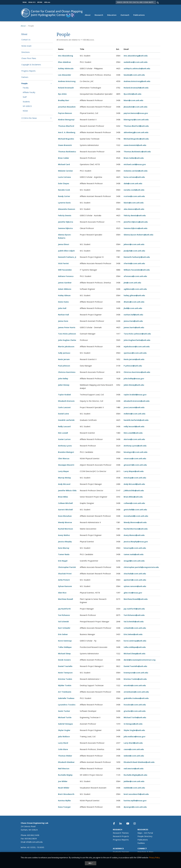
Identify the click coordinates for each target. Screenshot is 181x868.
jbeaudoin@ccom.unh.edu (135, 107)
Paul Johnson (64, 366)
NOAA (25, 111)
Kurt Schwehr (64, 628)
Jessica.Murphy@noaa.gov (136, 542)
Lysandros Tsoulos (67, 705)
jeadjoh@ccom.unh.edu (134, 251)
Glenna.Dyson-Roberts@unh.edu (138, 235)
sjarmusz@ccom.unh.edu (135, 353)
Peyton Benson (65, 113)
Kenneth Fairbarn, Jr (67, 257)
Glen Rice (62, 593)
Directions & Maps (145, 852)
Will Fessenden (65, 270)
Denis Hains (63, 302)
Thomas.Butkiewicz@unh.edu (137, 152)
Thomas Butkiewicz (67, 152)
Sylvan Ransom (65, 586)
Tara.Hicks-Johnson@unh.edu (137, 334)
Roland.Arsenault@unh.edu (136, 88)
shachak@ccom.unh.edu (135, 574)
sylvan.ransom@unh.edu (135, 586)
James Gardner (65, 283)
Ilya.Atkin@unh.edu (132, 94)
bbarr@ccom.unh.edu (133, 100)
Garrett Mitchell (65, 510)
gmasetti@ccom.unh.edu (135, 465)
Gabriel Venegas (65, 724)
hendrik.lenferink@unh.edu (136, 420)
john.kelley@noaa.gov (134, 379)
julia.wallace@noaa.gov (134, 737)
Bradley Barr (64, 100)
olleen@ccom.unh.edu (135, 503)
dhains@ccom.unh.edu (134, 302)
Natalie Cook (64, 190)
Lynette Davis (64, 203)
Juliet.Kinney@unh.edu (134, 385)
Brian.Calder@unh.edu (134, 158)
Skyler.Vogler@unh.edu (134, 730)
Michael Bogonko (66, 139)
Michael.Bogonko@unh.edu (136, 139)
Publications (139, 15)
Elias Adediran (64, 62)
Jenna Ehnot (64, 244)
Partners (25, 77)
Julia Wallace (64, 737)
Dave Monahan (65, 516)
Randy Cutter (64, 196)
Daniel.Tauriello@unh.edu (135, 666)
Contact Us (26, 40)
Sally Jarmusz (64, 353)
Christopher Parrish (67, 567)
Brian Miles (63, 497)
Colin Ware (63, 749)
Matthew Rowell (65, 599)
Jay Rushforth (64, 609)
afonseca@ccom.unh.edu (135, 276)
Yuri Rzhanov (64, 615)
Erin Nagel (63, 561)
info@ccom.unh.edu (34, 842)
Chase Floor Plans (29, 58)
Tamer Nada (64, 554)
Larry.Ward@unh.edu (133, 743)
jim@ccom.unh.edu (132, 283)
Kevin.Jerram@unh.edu (134, 359)
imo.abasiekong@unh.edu (136, 56)
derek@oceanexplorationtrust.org (140, 660)
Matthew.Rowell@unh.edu (136, 599)
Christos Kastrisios (67, 372)
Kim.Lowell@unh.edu (133, 433)
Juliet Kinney (64, 385)
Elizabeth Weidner (66, 762)
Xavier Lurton (64, 439)
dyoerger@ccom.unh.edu (135, 807)
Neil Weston (64, 769)
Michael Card (64, 164)
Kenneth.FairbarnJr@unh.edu (137, 257)
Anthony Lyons (65, 446)
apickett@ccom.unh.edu (135, 580)
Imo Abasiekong (66, 56)
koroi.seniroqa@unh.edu (135, 641)
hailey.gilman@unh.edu (134, 295)
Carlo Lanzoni (64, 407)
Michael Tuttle (65, 717)
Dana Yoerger (64, 807)
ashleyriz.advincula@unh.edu (137, 68)
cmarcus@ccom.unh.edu (135, 458)
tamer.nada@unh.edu (134, 554)
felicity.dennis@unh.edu (135, 215)
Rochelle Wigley (65, 775)
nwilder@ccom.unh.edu (134, 788)
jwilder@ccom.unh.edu (134, 781)
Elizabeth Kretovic (66, 401)
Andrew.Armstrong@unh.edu (137, 81)
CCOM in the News (29, 118)
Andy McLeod (64, 484)
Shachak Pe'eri (65, 574)
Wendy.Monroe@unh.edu (135, 522)
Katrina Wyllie (64, 801)
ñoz (68, 535)
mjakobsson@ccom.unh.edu (137, 347)
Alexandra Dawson (67, 209)
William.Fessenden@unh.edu (137, 270)
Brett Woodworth (66, 794)
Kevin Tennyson (65, 673)
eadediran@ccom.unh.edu (136, 62)
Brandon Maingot (66, 452)
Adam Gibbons (65, 289)
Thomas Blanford (66, 126)
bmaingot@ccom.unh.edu (135, 452)
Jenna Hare (63, 321)
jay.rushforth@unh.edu (134, 609)
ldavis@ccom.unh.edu (134, 203)
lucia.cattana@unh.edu (134, 177)
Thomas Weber (65, 756)
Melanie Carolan (65, 171)
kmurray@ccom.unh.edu (135, 548)
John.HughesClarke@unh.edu (137, 340)
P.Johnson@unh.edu (133, 366)
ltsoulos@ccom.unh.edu (135, 705)
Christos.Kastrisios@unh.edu (137, 372)
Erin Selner (63, 634)
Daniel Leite (63, 414)
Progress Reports (28, 71)
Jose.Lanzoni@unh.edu (134, 407)
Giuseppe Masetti (66, 465)
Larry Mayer (63, 471)
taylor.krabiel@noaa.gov (135, 395)
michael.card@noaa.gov (135, 164)
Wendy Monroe (65, 522)
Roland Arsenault (66, 88)
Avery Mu (62, 535)
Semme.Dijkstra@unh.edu (135, 228)
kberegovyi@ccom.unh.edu (136, 120)
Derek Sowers (64, 660)
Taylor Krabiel (64, 395)
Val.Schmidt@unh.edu (134, 622)
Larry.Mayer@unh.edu (134, 471)
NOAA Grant (26, 46)
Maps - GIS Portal (145, 833)
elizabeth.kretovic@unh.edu (137, 401)
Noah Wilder (64, 788)
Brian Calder (64, 158)
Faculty (26, 88)
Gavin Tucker (64, 711)
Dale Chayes (64, 183)
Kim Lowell (63, 433)
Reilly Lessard (64, 426)
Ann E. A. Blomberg (67, 132)
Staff (25, 97)
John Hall (62, 308)
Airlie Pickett (64, 580)
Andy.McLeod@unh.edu (134, 484)
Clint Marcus (64, 458)
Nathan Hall (63, 315)
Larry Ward (63, 743)
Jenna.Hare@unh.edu (133, 321)
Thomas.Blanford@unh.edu (136, 126)
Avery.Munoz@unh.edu (134, 535)
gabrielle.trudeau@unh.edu (136, 698)
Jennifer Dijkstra (66, 222)
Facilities (141, 843)
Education (112, 15)
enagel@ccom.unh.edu (134, 561)
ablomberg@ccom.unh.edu (136, 132)
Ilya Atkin (62, 94)
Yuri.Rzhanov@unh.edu (134, 615)
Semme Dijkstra (65, 228)
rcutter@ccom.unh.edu (134, 196)
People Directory (145, 836)
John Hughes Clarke (67, 340)
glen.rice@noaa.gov (133, 593)
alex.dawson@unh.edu (134, 209)
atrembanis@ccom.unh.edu (136, 692)
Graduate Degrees (121, 852)
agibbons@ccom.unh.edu (135, 289)
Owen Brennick (65, 145)
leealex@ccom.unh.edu (134, 75)
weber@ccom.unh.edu (134, 756)
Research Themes (121, 833)
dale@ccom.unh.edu (133, 183)
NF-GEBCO (27, 106)
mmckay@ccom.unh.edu (135, 478)
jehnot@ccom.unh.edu (134, 244)
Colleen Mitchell (65, 503)
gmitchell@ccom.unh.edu (135, 510)
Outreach (125, 15)
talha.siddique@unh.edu (135, 647)
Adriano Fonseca (66, 276)
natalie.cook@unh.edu (134, 190)
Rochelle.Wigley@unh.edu (135, 775)
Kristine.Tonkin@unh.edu (135, 679)
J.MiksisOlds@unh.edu (134, 490)
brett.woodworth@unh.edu (136, 794)
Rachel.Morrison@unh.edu (136, 529)
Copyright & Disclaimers (31, 65)
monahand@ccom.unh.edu (136, 516)
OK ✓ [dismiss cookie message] (91, 863)
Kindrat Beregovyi (66, 120)
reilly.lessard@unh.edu (134, 426)
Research (99, 15)
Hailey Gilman (64, 295)
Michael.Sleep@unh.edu (134, 654)
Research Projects (121, 836)
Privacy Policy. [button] (155, 858)
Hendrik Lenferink (66, 420)
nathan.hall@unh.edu (133, 315)
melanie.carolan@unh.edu (136, 171)
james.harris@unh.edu (134, 327)
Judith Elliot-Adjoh (66, 251)
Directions (26, 52)
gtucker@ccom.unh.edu (135, 711)
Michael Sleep (64, 654)
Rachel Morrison (65, 529)
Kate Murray (64, 548)
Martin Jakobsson (66, 347)
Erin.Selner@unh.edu (133, 634)
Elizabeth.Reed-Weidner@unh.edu (139, 762)
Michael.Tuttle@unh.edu (135, 717)
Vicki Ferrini (63, 263)
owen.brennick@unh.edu (135, 145)
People (24, 84)
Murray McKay (64, 478)
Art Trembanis (65, 692)
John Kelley (63, 379)
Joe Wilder (63, 781)
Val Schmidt (63, 622)
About (88, 15)
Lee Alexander (65, 75)
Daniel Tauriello (65, 666)
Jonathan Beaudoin (67, 107)
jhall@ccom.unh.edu (133, 308)
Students (26, 102)
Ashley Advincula (66, 68)
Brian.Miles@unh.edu (133, 497)
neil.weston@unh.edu (134, 769)
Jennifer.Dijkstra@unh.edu (136, 222)
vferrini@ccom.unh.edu (134, 263)
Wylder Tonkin (65, 685)
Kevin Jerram (64, 359)
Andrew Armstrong (67, 81)
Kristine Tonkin (65, 679)
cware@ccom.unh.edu (134, 749)
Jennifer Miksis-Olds (67, 490)
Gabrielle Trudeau (66, 698)
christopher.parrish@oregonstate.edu (141, 567)
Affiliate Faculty (29, 92)
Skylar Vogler (64, 730)
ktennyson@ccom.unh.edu (136, 673)
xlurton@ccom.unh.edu (134, 439)
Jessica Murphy (65, 542)
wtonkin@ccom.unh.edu (135, 685)
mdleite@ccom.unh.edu (134, 414)
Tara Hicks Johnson (67, 334)
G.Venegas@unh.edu (133, 724)
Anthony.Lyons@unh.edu (135, 446)
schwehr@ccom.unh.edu (135, 628)
